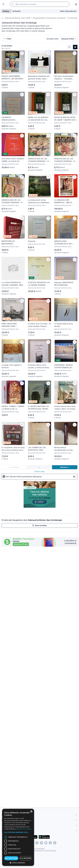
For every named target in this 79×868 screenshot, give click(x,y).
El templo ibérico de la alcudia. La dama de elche (38, 366)
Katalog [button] (6, 11)
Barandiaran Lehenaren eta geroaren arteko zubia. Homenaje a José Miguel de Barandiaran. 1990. (39, 78)
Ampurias (32, 241)
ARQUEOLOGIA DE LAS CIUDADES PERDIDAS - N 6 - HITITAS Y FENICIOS (39, 160)
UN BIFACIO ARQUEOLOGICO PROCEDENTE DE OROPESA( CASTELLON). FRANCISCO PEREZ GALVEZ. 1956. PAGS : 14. (12, 119)
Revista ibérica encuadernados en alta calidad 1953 (63, 449)
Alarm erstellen (40, 525)
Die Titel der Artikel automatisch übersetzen (22, 477)
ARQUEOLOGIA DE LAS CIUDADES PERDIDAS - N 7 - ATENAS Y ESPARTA (65, 160)
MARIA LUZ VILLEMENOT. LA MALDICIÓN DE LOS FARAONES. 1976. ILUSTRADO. (38, 119)
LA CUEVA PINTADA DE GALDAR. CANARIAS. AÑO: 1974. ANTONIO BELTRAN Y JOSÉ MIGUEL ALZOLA (13, 284)
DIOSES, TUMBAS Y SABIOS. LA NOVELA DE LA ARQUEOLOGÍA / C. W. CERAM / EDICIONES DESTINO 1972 (13, 408)
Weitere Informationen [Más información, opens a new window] (24, 829)
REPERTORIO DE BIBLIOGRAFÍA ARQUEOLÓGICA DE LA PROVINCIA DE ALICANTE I (12, 243)
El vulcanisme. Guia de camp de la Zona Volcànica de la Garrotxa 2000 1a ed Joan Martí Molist (13, 449)
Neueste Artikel (68, 39)
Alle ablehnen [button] (26, 858)
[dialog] (18, 837)
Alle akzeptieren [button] (11, 858)
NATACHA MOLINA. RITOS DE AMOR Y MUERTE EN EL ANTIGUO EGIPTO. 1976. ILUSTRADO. (65, 119)
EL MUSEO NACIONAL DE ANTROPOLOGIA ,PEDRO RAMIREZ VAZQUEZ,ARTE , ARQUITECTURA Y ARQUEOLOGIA (39, 408)
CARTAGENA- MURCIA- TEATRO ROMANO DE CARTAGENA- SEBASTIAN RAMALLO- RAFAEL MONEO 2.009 (65, 366)
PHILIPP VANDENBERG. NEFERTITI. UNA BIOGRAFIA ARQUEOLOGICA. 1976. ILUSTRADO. (13, 78)
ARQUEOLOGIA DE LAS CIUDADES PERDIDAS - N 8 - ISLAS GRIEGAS (13, 201)
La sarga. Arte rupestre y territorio (12, 366)
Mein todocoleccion (68, 11)
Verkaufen (16, 11)
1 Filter (7, 39)
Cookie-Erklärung (50, 851)
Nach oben (40, 471)
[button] (18, 832)
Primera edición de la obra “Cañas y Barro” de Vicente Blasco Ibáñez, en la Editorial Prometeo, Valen (65, 408)
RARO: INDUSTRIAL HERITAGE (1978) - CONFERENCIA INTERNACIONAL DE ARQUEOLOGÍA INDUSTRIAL (13, 325)
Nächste (65, 467)
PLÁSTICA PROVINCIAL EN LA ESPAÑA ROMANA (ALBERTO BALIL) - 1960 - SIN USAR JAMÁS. (39, 284)
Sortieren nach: (53, 39)
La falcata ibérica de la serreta (63, 325)
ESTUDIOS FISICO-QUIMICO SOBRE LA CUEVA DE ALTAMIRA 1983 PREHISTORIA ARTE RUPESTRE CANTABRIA (13, 160)
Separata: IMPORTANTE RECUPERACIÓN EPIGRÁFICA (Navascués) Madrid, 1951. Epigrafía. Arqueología (64, 284)
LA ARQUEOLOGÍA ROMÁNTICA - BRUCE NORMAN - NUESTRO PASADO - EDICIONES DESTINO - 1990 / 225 (63, 201)
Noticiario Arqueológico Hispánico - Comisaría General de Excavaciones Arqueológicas (64, 78)
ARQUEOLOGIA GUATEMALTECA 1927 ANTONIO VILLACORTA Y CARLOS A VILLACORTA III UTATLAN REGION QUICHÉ (65, 243)
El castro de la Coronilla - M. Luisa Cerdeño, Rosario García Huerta (39, 325)
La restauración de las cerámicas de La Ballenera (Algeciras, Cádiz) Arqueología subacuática (38, 201)
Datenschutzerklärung (35, 851)
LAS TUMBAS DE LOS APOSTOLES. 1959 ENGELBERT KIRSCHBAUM (39, 449)
